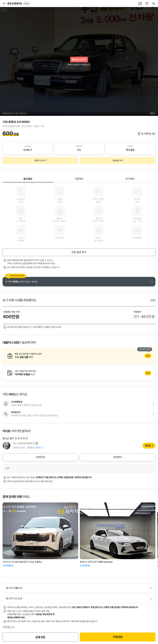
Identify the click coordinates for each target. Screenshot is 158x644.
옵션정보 (28, 179)
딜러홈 (148, 446)
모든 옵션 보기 (79, 252)
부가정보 (130, 179)
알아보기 (79, 356)
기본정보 (79, 179)
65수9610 (19, 4)
